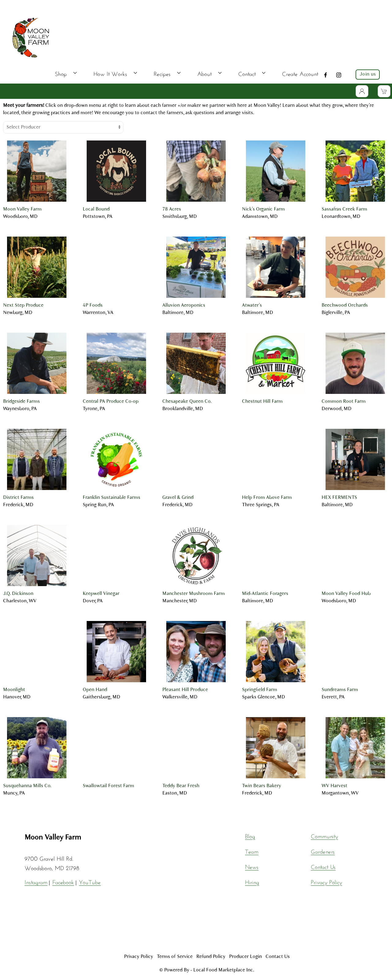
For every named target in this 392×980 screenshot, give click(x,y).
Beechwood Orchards (345, 305)
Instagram (36, 881)
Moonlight (14, 690)
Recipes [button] (167, 73)
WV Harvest (334, 786)
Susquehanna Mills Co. (27, 786)
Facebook (63, 881)
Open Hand (95, 690)
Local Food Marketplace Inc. (224, 970)
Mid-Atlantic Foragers (265, 594)
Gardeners (323, 851)
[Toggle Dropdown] (362, 91)
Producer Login (245, 957)
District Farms (18, 498)
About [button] (209, 73)
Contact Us (323, 866)
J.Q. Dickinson (18, 594)
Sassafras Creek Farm (344, 209)
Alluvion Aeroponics (184, 305)
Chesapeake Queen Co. (187, 402)
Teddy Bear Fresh (181, 786)
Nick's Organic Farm (263, 209)
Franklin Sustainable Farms (111, 498)
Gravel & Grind (178, 498)
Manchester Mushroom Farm (194, 594)
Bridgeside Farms (21, 402)
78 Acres (172, 209)
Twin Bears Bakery (262, 786)
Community (324, 835)
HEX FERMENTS (339, 498)
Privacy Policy (326, 881)
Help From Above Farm (267, 498)
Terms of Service (175, 957)
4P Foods (93, 305)
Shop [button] (66, 73)
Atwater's (252, 305)
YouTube (90, 881)
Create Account (300, 73)
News (252, 866)
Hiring (252, 881)
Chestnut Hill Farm (262, 402)
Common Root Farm (344, 402)
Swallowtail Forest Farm (108, 786)
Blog (250, 835)
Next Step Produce (23, 305)
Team (252, 851)
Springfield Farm (260, 690)
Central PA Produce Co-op (111, 402)
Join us (368, 75)
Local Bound (96, 209)
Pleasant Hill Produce (185, 690)
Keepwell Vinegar (101, 594)
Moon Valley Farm (22, 209)
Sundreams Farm (340, 690)
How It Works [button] (115, 73)
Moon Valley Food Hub (346, 594)
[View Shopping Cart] (384, 91)
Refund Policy (211, 957)
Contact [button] (252, 73)
